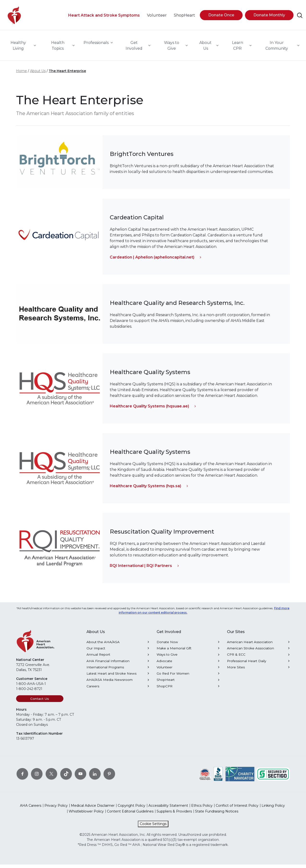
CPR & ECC (236, 658)
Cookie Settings (153, 827)
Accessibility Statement (168, 809)
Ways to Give (167, 658)
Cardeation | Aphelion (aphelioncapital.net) (152, 261)
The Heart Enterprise (67, 74)
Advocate (164, 665)
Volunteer (165, 671)
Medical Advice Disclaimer (93, 809)
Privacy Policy (56, 809)
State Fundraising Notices (217, 815)
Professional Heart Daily (247, 665)
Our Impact (96, 652)
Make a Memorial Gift (174, 652)
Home (21, 74)
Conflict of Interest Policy (237, 809)
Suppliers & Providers (174, 815)
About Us (38, 74)
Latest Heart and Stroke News (111, 677)
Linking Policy (273, 809)
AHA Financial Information (108, 665)
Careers (93, 690)
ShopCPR (165, 690)
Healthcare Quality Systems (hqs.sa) (145, 489)
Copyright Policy (132, 809)
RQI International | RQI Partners (141, 569)
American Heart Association (250, 646)
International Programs (105, 671)
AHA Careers (31, 809)
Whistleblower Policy (86, 815)
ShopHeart (166, 683)
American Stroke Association (251, 652)
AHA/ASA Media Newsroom (110, 683)
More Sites (236, 671)
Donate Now (167, 646)
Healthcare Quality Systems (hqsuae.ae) (149, 410)
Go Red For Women (173, 677)
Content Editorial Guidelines (130, 815)
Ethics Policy (202, 809)
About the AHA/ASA (103, 646)
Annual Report (98, 658)
